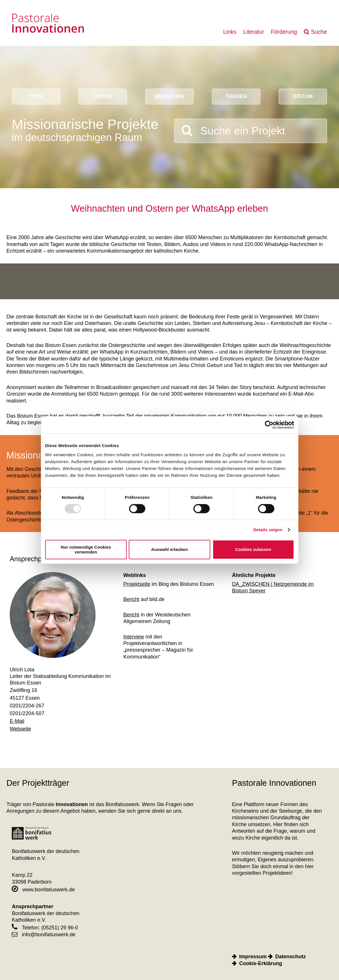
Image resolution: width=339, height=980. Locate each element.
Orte (36, 96)
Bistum (303, 96)
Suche (319, 32)
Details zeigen (268, 530)
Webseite (20, 729)
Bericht (131, 599)
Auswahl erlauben (169, 549)
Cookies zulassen (253, 549)
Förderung (284, 32)
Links (230, 32)
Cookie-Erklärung (261, 963)
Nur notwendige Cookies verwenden (86, 549)
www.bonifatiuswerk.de (43, 890)
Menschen (170, 96)
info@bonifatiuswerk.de (43, 935)
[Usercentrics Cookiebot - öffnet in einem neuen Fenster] (269, 425)
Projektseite (137, 584)
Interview (134, 637)
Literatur (254, 32)
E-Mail (17, 721)
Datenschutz (291, 957)
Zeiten (103, 96)
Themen (236, 96)
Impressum (253, 957)
